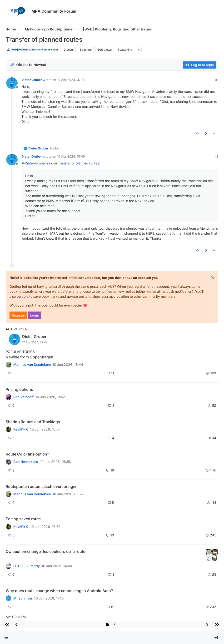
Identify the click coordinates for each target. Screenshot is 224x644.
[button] (6, 638)
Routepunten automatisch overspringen (42, 486)
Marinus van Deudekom (32, 365)
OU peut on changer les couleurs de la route (45, 551)
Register (18, 315)
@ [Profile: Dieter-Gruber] (34, 163)
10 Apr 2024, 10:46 (71, 156)
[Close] (213, 278)
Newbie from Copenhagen (30, 357)
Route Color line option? (27, 454)
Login (35, 315)
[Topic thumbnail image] (212, 555)
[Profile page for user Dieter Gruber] (12, 83)
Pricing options (19, 389)
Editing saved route (23, 519)
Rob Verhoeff (23, 397)
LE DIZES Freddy (27, 566)
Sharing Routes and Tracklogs (33, 422)
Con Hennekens (26, 462)
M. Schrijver (23, 598)
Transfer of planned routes (78, 163)
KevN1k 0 (21, 429)
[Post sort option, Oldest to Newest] (28, 65)
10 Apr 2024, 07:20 (71, 80)
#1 (217, 80)
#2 (216, 156)
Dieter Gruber (32, 80)
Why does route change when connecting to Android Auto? (59, 591)
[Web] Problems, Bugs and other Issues (33, 50)
